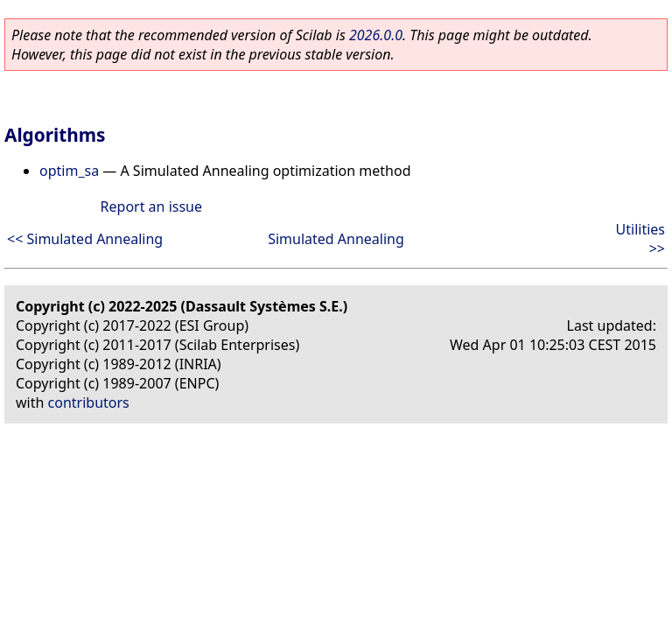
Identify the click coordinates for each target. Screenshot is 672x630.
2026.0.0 (376, 35)
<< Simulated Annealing (85, 239)
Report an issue (151, 206)
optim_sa (69, 171)
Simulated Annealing (336, 239)
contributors (89, 402)
